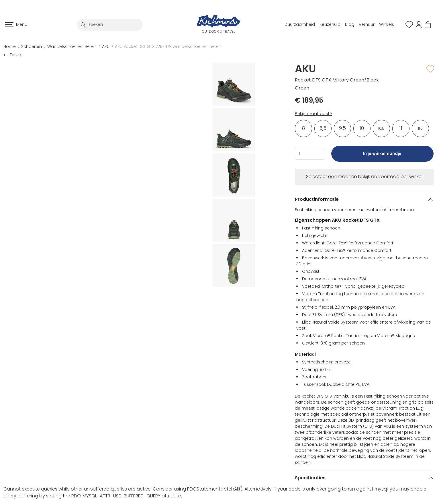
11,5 (420, 128)
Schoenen (32, 46)
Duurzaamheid (300, 24)
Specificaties (310, 478)
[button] (419, 24)
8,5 (323, 128)
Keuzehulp (330, 24)
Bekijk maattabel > (313, 114)
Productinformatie (317, 199)
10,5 (381, 128)
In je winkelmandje (382, 156)
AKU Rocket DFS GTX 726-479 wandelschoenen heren (168, 46)
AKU (106, 46)
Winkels (387, 24)
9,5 (342, 128)
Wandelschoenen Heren (72, 46)
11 (401, 128)
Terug (15, 55)
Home (10, 46)
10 (362, 128)
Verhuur (367, 24)
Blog (350, 24)
